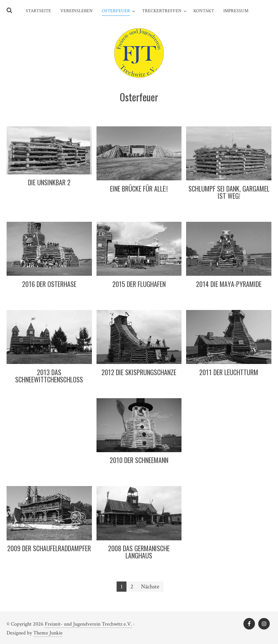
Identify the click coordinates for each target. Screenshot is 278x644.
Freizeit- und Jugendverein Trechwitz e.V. (88, 624)
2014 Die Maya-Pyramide (229, 284)
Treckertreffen (162, 11)
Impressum (236, 11)
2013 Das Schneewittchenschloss (49, 376)
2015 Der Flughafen (139, 284)
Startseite (38, 11)
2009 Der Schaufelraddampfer (49, 548)
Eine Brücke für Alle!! (139, 189)
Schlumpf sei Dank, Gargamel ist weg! (229, 192)
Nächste (150, 587)
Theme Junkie (48, 633)
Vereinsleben (76, 11)
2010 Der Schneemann (139, 460)
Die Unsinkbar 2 (49, 182)
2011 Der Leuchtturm (229, 372)
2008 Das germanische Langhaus (139, 552)
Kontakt (204, 11)
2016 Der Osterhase (49, 284)
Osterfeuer (116, 11)
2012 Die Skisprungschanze (139, 372)
